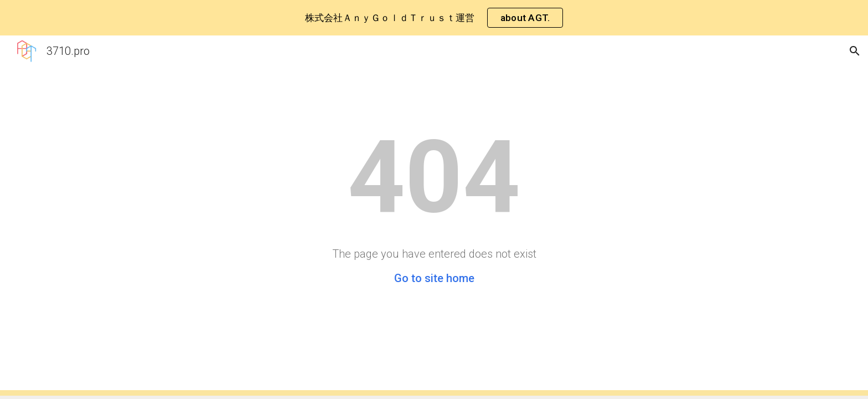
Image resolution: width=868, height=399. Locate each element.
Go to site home (434, 278)
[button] (855, 51)
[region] (434, 18)
